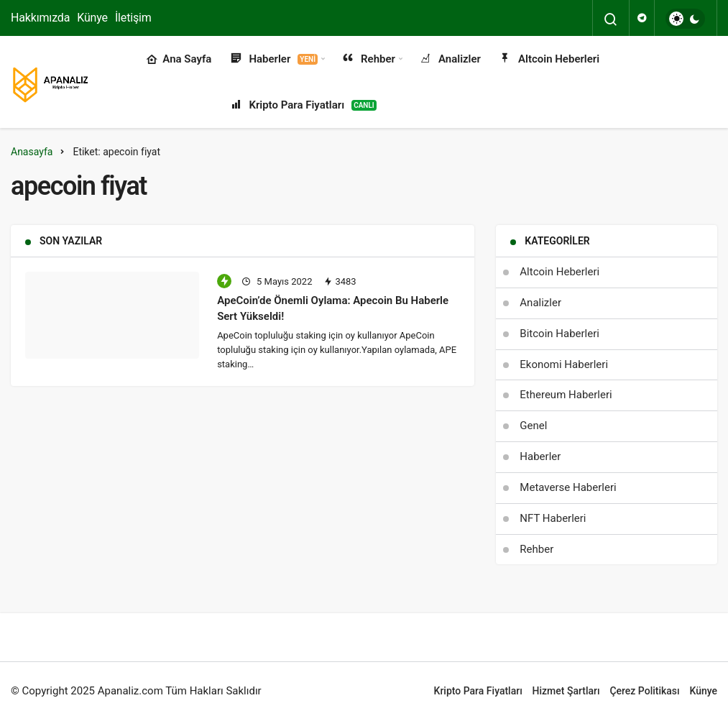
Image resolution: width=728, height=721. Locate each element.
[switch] (685, 19)
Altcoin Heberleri (549, 60)
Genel (533, 426)
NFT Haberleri (553, 518)
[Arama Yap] (611, 19)
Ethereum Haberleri (566, 395)
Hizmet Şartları (566, 691)
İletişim (133, 18)
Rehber (368, 60)
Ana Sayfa (179, 60)
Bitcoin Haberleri (559, 334)
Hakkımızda (40, 18)
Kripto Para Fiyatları (302, 106)
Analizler (450, 60)
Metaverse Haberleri (568, 487)
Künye (92, 18)
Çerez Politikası (644, 691)
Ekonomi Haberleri (564, 364)
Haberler (273, 60)
